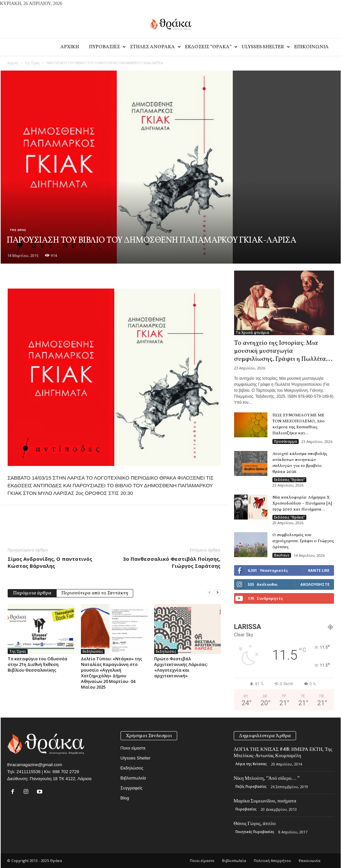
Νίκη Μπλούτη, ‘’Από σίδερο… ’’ (267, 778)
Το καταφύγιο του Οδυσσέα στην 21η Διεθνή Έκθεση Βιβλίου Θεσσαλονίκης (37, 664)
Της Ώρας (32, 63)
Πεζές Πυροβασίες (251, 786)
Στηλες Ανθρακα (155, 47)
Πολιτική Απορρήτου (272, 861)
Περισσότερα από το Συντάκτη (95, 593)
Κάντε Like (319, 570)
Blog (125, 798)
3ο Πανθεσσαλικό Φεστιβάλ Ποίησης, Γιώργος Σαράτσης (172, 562)
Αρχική (13, 63)
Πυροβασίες (246, 809)
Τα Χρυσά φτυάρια (252, 332)
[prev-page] (209, 593)
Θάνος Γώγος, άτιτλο (255, 823)
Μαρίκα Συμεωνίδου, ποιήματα (265, 801)
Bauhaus (282, 555)
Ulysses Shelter (265, 47)
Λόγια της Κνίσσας (251, 764)
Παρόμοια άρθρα (32, 593)
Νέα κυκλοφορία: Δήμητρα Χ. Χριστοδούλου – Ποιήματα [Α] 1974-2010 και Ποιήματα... (302, 504)
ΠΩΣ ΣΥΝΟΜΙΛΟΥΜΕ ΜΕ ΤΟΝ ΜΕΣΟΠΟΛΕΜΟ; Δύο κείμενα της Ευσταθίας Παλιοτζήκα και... (299, 424)
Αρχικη (70, 47)
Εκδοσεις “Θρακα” (211, 47)
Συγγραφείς (132, 788)
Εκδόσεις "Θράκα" (289, 480)
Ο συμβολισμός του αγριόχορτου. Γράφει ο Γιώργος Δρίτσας (303, 541)
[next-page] (217, 593)
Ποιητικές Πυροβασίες (255, 832)
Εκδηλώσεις (93, 651)
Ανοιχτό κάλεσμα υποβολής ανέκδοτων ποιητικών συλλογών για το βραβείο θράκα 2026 (300, 463)
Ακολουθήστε (315, 584)
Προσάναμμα (286, 441)
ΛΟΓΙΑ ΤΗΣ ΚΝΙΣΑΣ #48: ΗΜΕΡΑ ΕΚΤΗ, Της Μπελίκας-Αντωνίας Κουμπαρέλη (283, 752)
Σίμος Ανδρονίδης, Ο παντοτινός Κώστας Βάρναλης (50, 562)
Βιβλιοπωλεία (133, 778)
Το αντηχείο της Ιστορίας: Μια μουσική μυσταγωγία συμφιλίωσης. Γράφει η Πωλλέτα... (283, 351)
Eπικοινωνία (311, 47)
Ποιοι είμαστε (133, 748)
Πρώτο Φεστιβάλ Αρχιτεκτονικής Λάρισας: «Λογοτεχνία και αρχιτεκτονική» (181, 667)
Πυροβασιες (107, 47)
